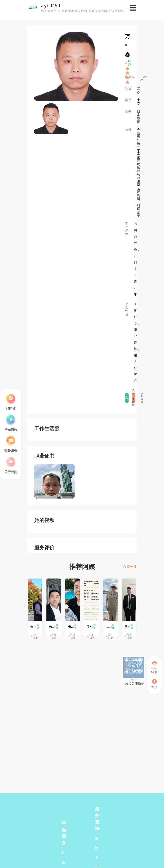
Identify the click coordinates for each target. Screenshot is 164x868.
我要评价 (127, 400)
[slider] (128, 69)
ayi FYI (51, 6)
